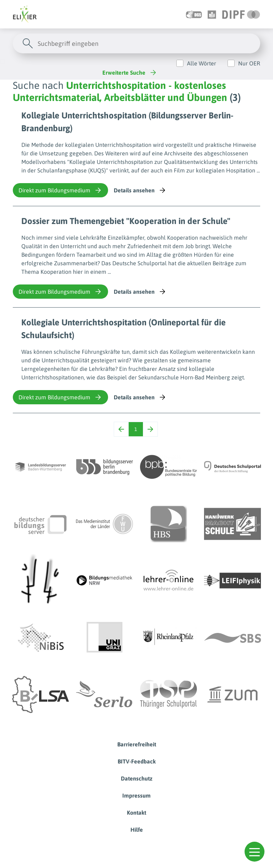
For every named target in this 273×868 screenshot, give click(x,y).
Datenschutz (137, 778)
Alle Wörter (202, 63)
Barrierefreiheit (137, 744)
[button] (255, 852)
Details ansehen (140, 190)
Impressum (136, 795)
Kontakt (136, 813)
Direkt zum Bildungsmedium (60, 190)
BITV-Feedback (137, 761)
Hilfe (137, 830)
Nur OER (249, 63)
